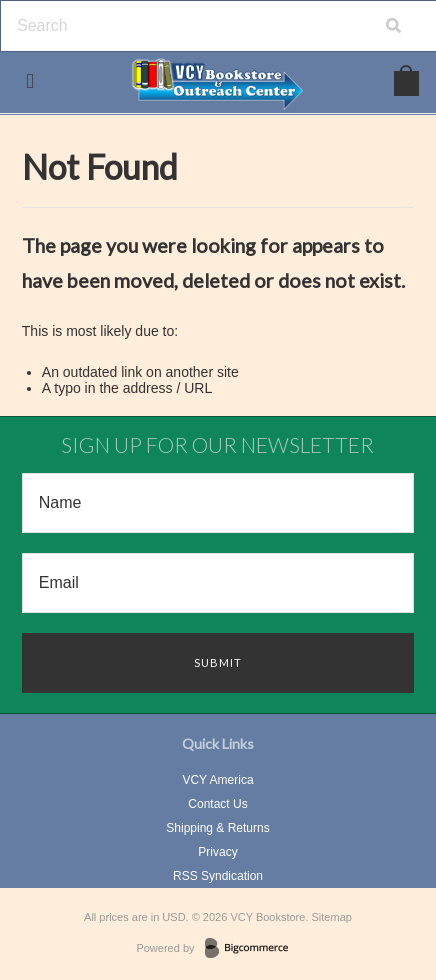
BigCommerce (252, 949)
